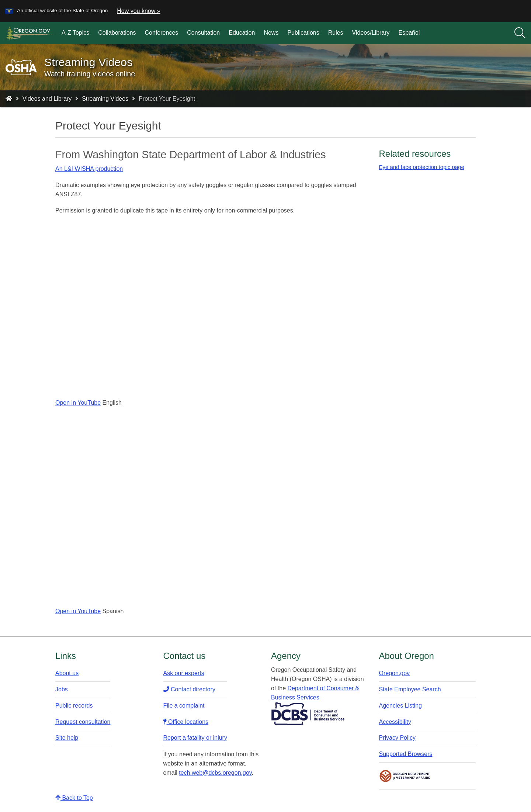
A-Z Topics (75, 33)
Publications (303, 33)
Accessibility (395, 722)
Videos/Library (371, 33)
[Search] (520, 33)
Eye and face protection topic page (422, 167)
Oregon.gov (395, 673)
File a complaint (184, 706)
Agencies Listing (401, 706)
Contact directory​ (189, 689)
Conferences (162, 33)
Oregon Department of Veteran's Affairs (405, 776)
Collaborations (117, 33)
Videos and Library (47, 99)
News (271, 33)
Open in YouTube (78, 403)
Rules (336, 33)
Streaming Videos (105, 99)
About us (67, 673)
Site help (67, 738)
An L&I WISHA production (89, 169)
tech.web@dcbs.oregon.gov (215, 773)
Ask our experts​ (184, 673)
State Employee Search (410, 689)
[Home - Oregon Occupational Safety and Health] (9, 99)
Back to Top (74, 798)
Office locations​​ (186, 722)
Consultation (203, 33)
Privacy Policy (398, 738)
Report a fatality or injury (195, 738)
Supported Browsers (406, 754)
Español (409, 33)
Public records (74, 706)
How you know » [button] (138, 11)
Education (242, 33)
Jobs (62, 689)
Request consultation (83, 722)
